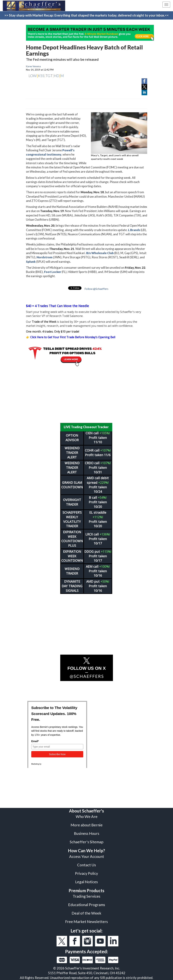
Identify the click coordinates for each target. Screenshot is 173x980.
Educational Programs (87, 905)
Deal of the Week (86, 913)
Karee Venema (33, 66)
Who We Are (87, 817)
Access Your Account (87, 856)
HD (57, 76)
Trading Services (86, 896)
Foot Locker (53, 272)
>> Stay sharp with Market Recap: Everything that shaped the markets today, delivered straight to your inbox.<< (87, 15)
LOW (33, 76)
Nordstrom (45, 257)
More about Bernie (87, 825)
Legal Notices (86, 882)
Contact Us (86, 865)
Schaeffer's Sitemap (87, 842)
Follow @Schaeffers (96, 289)
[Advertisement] (87, 395)
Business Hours (87, 833)
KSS (41, 76)
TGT (49, 76)
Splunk (31, 262)
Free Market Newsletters (86, 922)
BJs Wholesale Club (100, 253)
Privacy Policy (86, 873)
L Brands (134, 230)
